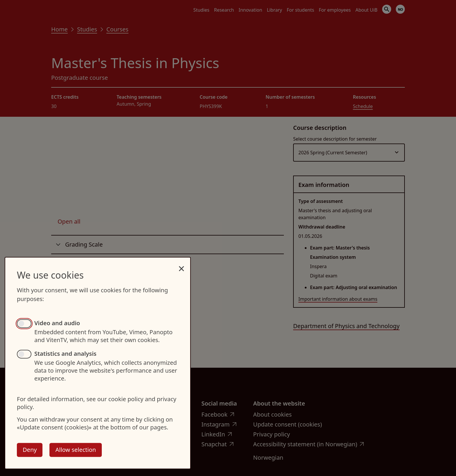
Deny (30, 450)
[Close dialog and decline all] (181, 265)
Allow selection (75, 450)
